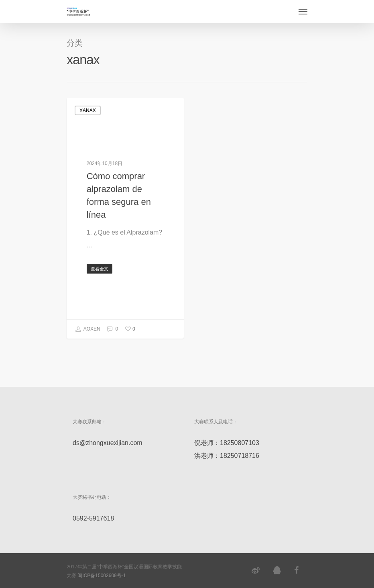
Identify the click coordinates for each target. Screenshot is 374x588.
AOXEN (88, 329)
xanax (88, 110)
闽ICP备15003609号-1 (102, 576)
